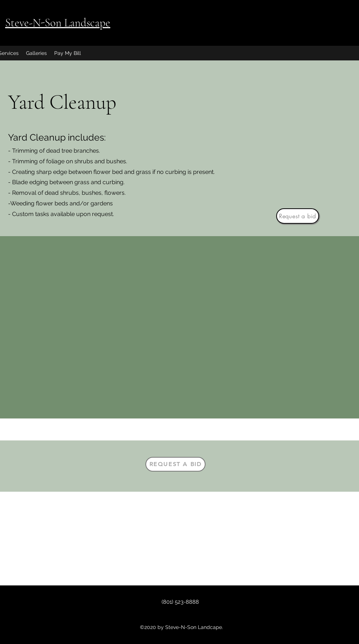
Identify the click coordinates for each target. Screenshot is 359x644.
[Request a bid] (298, 216)
